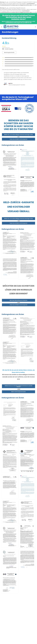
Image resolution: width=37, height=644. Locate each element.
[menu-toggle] (2, 27)
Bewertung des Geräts (9, 52)
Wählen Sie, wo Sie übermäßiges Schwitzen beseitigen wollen (19, 135)
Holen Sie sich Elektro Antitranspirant (19, 139)
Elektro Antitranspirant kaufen (18, 392)
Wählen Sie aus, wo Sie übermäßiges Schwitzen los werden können (19, 386)
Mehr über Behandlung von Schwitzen (18, 300)
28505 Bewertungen (6, 48)
